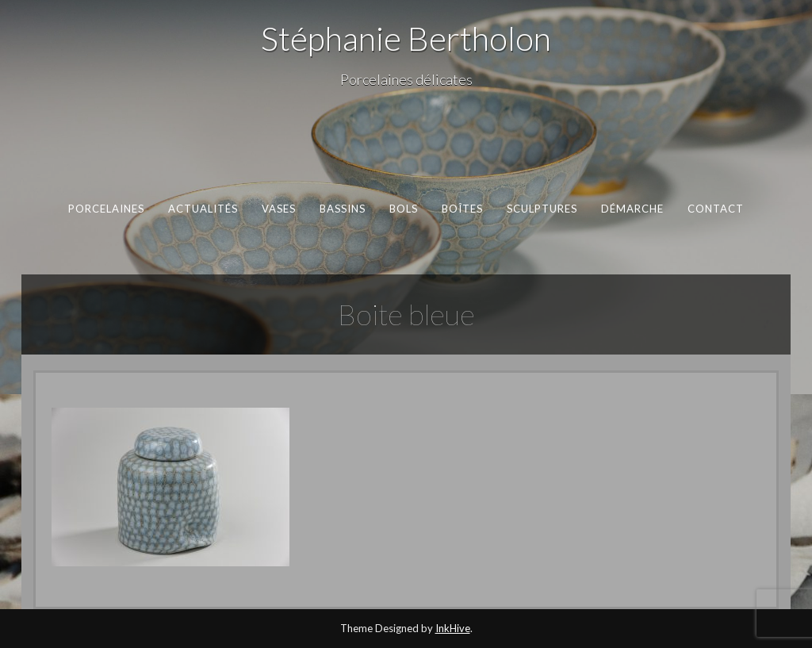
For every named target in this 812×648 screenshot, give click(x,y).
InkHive (453, 628)
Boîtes (463, 209)
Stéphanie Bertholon (406, 38)
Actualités (203, 209)
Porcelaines (107, 209)
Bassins (343, 209)
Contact (716, 209)
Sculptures (542, 209)
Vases (279, 209)
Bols (404, 209)
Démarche (633, 209)
